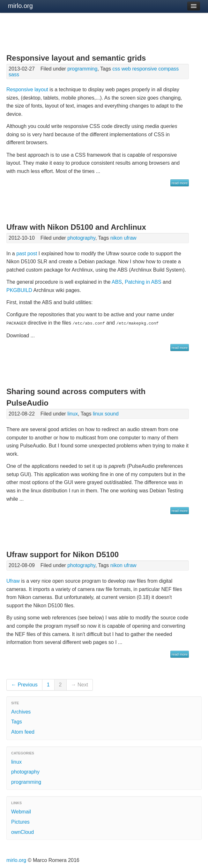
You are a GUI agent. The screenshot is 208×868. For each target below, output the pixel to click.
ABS (117, 282)
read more (180, 183)
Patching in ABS (143, 282)
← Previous (24, 684)
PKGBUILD (19, 290)
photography (81, 238)
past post (27, 254)
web (126, 69)
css (116, 69)
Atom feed (23, 732)
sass (14, 75)
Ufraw (13, 581)
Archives (21, 711)
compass (168, 69)
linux (73, 413)
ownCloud (22, 832)
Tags (17, 721)
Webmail (21, 811)
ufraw (130, 238)
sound (112, 413)
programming (82, 69)
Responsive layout (27, 90)
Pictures (20, 822)
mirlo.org (20, 6)
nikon (116, 238)
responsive (145, 69)
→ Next (80, 684)
